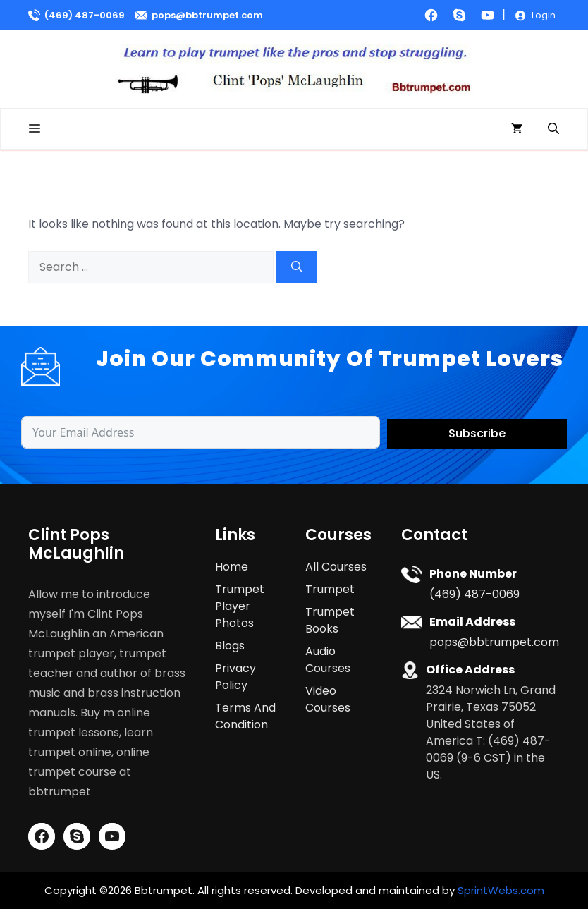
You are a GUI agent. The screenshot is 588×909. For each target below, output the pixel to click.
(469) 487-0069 (85, 15)
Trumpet (330, 589)
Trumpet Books (330, 620)
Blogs (230, 646)
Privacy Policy (235, 677)
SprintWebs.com (501, 890)
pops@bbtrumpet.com (207, 15)
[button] (553, 129)
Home (232, 567)
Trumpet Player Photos (240, 606)
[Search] (297, 267)
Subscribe (477, 433)
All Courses (336, 567)
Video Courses (328, 699)
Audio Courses (328, 660)
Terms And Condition (245, 716)
